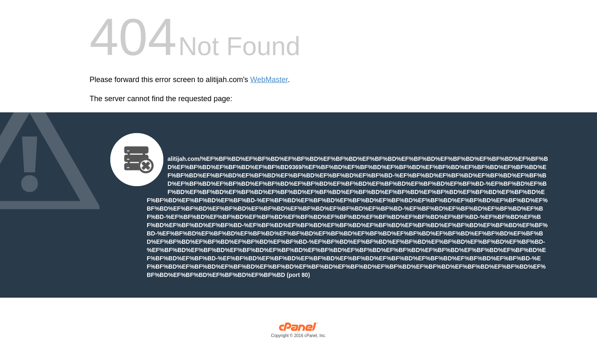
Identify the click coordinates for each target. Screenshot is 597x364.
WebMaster (269, 80)
